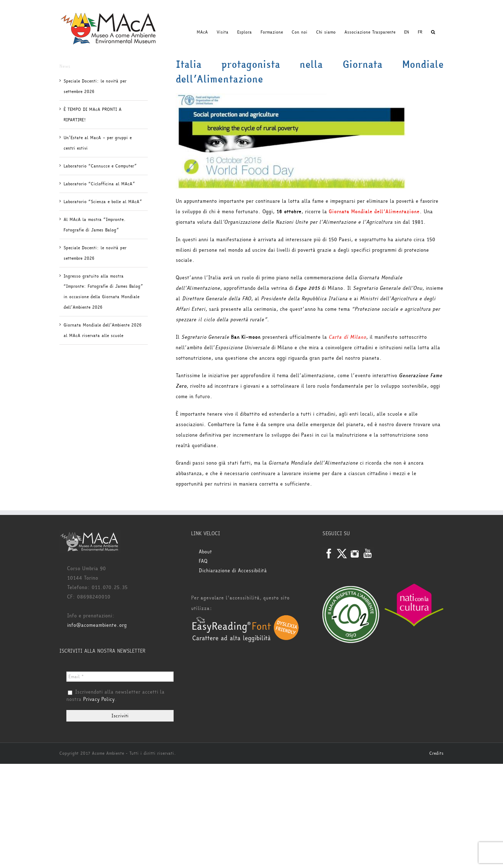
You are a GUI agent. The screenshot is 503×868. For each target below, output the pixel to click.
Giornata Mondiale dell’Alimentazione (374, 212)
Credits (436, 753)
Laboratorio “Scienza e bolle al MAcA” (103, 202)
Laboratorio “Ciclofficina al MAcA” (99, 184)
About (205, 552)
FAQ (203, 561)
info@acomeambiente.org (97, 625)
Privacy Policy (99, 699)
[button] (433, 32)
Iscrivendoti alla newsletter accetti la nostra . (115, 696)
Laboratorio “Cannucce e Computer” (100, 166)
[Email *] (120, 677)
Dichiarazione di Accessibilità (233, 571)
